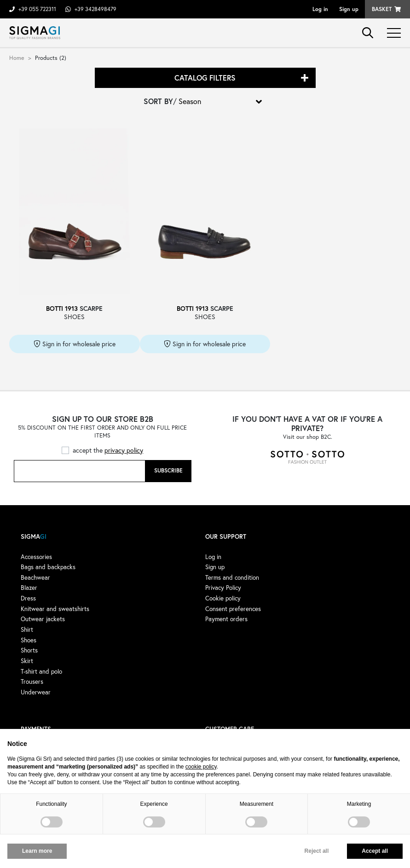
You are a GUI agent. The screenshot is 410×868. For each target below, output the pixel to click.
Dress (28, 598)
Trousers (32, 682)
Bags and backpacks (48, 567)
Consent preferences (233, 609)
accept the (108, 450)
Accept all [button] (375, 851)
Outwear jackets (43, 619)
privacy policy (124, 450)
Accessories (36, 557)
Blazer (29, 588)
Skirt (27, 661)
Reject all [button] (317, 851)
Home (17, 58)
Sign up (349, 9)
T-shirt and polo (41, 671)
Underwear (36, 692)
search (368, 33)
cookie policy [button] (201, 767)
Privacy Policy (223, 588)
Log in (320, 9)
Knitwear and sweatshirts (55, 609)
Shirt (27, 629)
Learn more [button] (37, 851)
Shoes (29, 640)
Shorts (29, 650)
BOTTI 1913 (62, 308)
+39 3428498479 (95, 9)
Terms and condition (232, 577)
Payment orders (226, 619)
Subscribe (168, 470)
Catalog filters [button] (205, 78)
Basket (382, 9)
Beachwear (35, 577)
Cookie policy (223, 598)
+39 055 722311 (37, 9)
